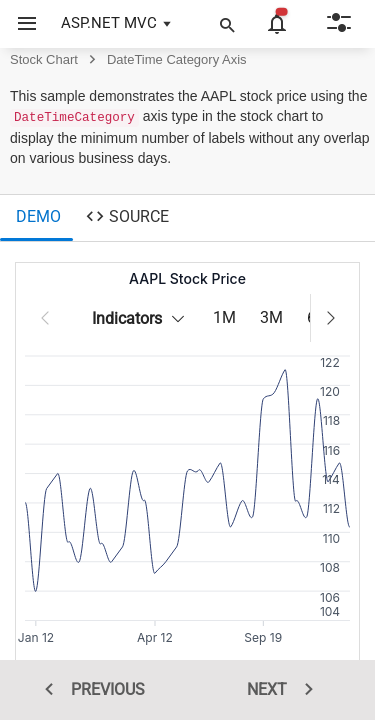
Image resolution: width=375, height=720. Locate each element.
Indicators (143, 318)
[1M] (224, 319)
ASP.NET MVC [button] (109, 23)
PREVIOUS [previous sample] (88, 690)
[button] (19, 24)
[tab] (36, 218)
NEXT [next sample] (287, 690)
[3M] (271, 319)
